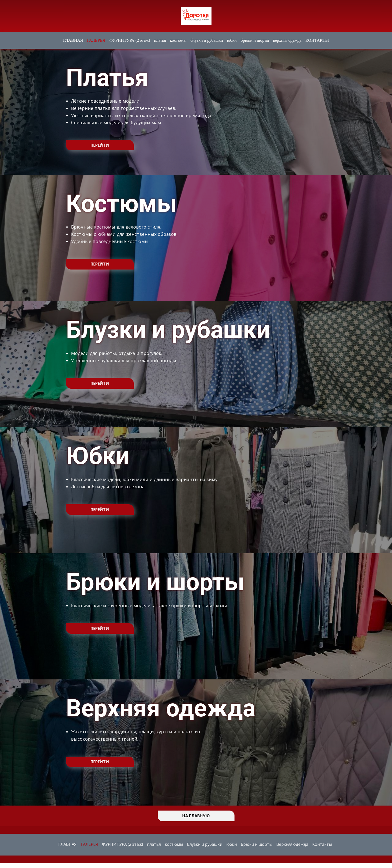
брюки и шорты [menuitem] (255, 40)
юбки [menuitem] (232, 40)
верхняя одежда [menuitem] (287, 40)
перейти (100, 145)
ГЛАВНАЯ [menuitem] (73, 40)
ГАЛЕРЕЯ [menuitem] (96, 40)
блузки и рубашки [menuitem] (207, 40)
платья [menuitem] (160, 40)
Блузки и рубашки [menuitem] (205, 844)
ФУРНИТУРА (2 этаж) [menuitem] (130, 40)
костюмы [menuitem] (178, 40)
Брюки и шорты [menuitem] (256, 844)
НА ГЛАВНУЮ (196, 816)
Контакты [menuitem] (322, 844)
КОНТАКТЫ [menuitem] (317, 40)
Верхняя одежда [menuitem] (292, 844)
